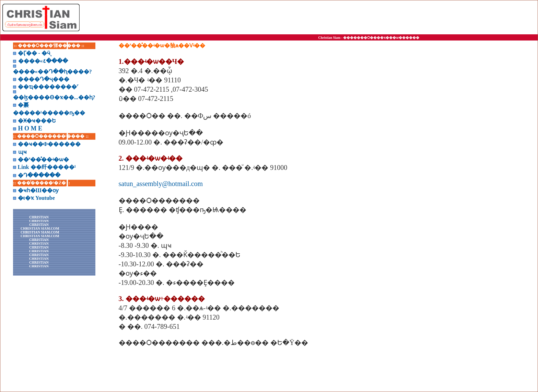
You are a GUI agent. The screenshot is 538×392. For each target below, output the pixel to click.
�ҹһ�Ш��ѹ (38, 190)
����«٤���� (43, 61)
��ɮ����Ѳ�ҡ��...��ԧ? (54, 97)
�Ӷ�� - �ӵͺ (34, 53)
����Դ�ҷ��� (44, 79)
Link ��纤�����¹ (47, 167)
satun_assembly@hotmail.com (161, 184)
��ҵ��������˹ (48, 87)
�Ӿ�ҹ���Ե (37, 121)
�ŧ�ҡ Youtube (36, 198)
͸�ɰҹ (22, 152)
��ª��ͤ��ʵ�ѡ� (44, 159)
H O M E (30, 128)
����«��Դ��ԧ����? (52, 72)
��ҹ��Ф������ (49, 144)
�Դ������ (39, 175)
